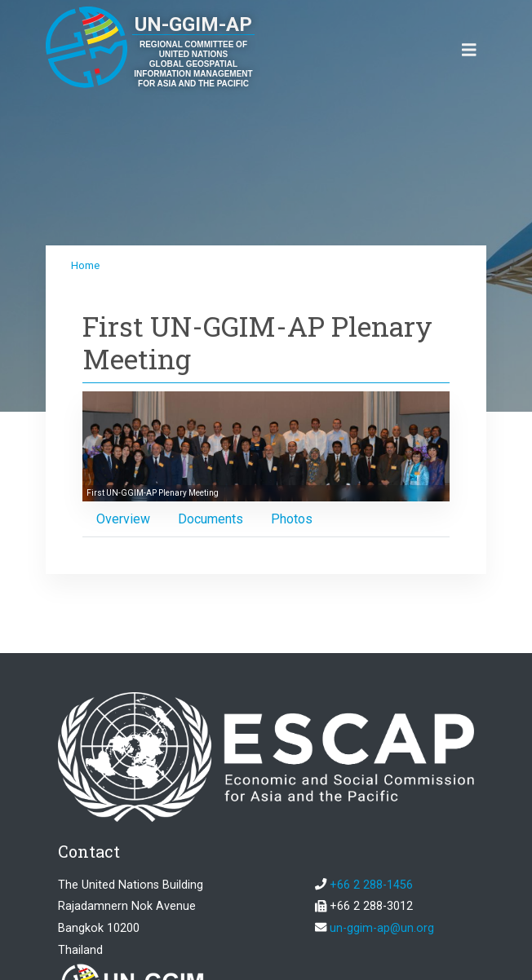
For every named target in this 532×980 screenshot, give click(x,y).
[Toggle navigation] (469, 50)
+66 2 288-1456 (371, 885)
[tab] (123, 519)
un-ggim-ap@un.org (382, 928)
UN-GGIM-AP (193, 24)
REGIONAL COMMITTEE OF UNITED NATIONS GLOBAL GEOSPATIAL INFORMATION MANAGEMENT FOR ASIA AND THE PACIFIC (193, 64)
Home (85, 265)
